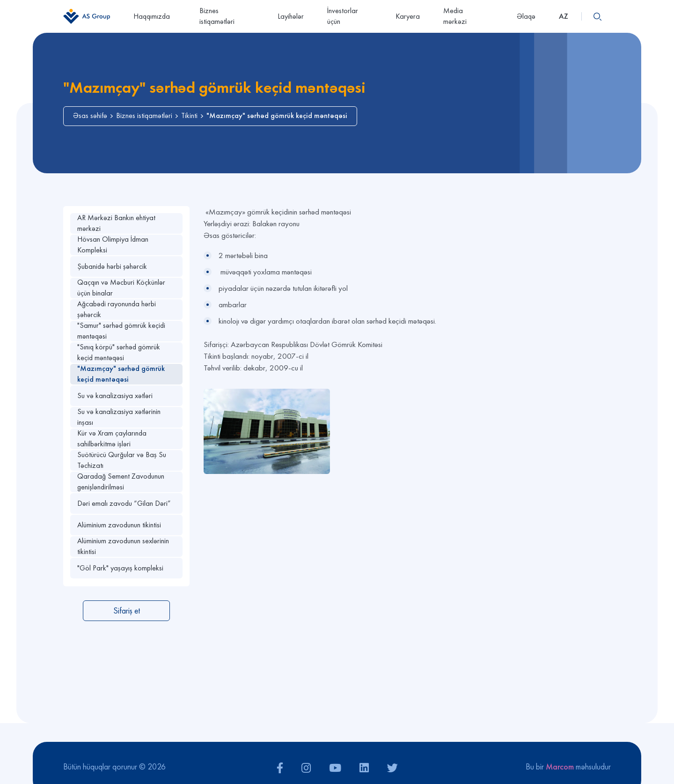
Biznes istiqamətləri (217, 16)
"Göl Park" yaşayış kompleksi (120, 568)
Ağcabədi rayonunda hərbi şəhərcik (117, 309)
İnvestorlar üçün (343, 16)
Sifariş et (127, 610)
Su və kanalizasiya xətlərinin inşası (119, 417)
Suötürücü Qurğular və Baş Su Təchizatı (122, 460)
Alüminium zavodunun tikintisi (119, 525)
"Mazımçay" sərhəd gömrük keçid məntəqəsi (121, 374)
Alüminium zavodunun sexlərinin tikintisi (123, 546)
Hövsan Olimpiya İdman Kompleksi (113, 245)
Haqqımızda (155, 16)
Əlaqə (526, 16)
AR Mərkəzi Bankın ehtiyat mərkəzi (116, 223)
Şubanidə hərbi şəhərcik (112, 266)
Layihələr (291, 16)
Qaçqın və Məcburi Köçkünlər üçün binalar (121, 288)
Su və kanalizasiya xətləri (115, 396)
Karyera (408, 16)
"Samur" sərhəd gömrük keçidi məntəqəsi (121, 331)
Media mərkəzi (468, 16)
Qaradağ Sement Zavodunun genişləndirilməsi (121, 482)
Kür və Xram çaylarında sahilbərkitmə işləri (112, 439)
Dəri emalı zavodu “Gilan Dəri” (124, 503)
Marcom (560, 766)
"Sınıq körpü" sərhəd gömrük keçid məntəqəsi (119, 352)
